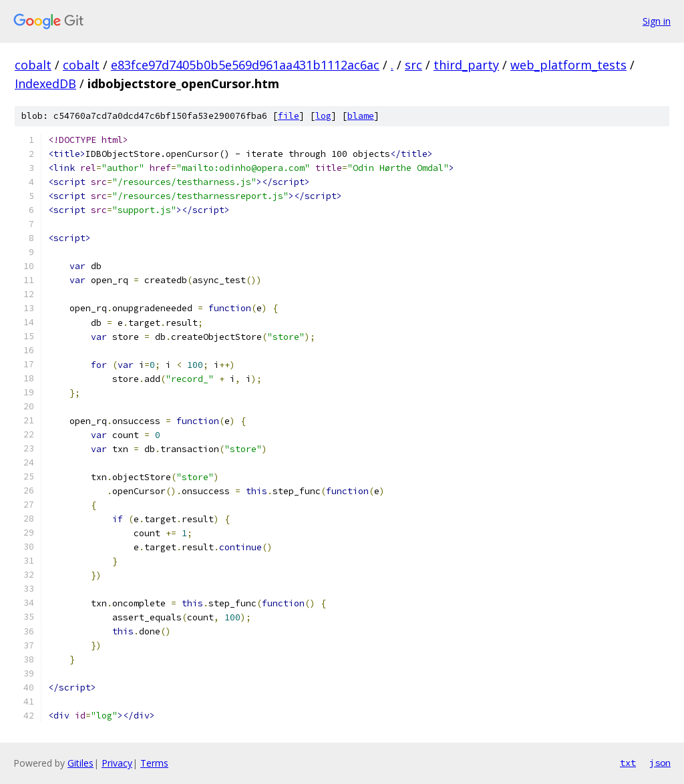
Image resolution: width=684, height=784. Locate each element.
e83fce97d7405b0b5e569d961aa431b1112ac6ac (245, 65)
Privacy (117, 763)
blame (361, 116)
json (660, 763)
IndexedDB (45, 83)
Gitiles (80, 763)
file (289, 116)
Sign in (657, 21)
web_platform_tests (568, 65)
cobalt (33, 65)
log (323, 116)
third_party (466, 65)
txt (628, 763)
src (413, 65)
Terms (154, 763)
